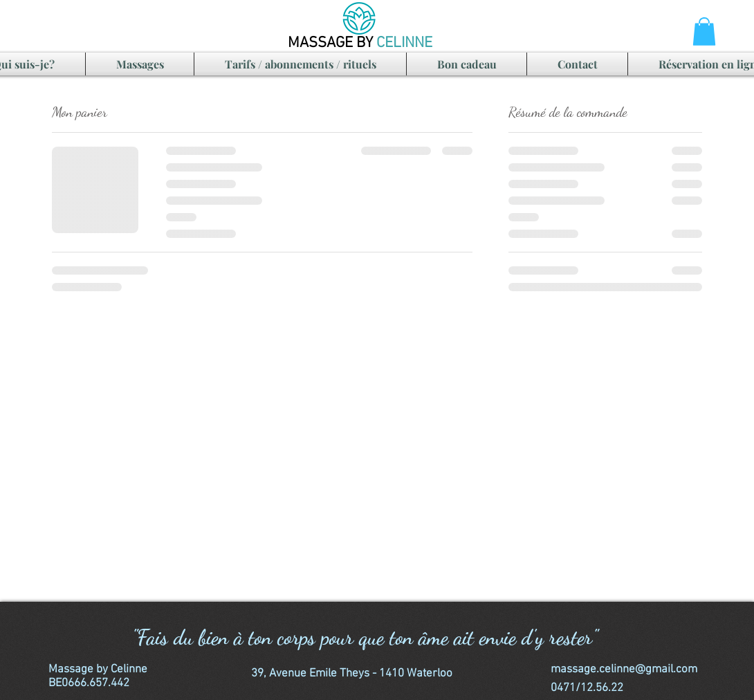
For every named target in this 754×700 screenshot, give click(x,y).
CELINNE (404, 43)
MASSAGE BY (332, 43)
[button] (704, 31)
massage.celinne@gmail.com (624, 670)
